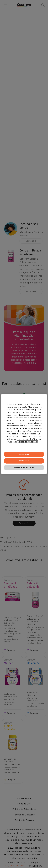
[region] (24, 434)
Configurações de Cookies (24, 467)
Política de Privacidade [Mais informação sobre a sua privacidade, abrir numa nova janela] (28, 442)
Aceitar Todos (24, 461)
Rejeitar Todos (24, 454)
